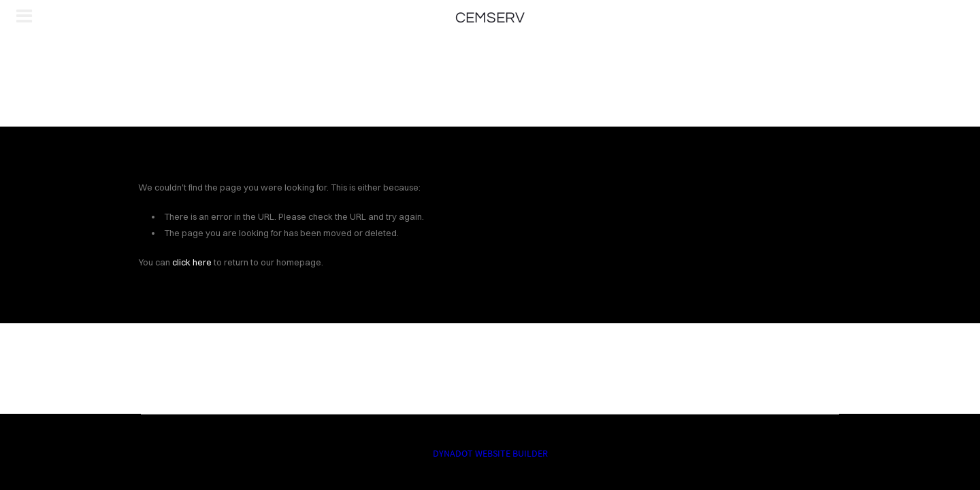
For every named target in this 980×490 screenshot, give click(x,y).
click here (192, 262)
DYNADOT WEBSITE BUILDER (490, 453)
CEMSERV (490, 18)
